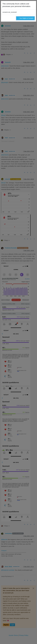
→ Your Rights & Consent (25, 18)
